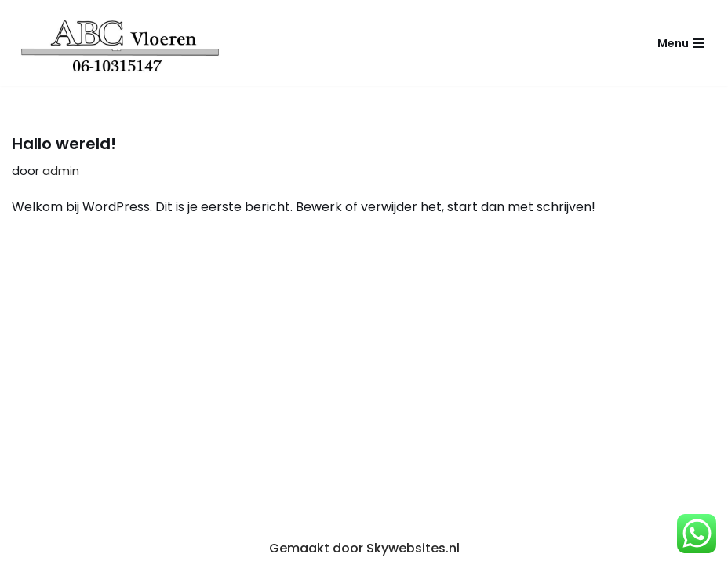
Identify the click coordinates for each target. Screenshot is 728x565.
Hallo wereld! (64, 144)
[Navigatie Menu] (681, 43)
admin (61, 171)
